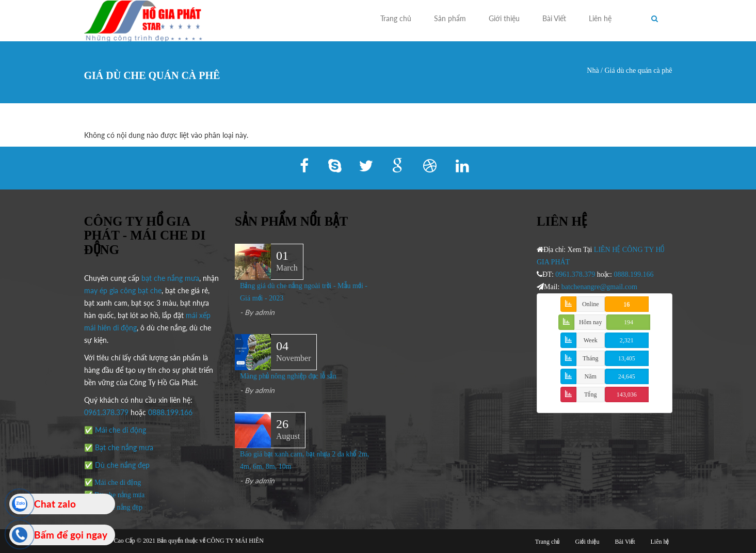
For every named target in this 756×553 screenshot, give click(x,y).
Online (591, 304)
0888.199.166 (170, 412)
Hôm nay (590, 322)
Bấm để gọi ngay (71, 535)
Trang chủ (396, 18)
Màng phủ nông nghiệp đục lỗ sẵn (288, 376)
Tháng (591, 358)
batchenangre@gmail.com (599, 287)
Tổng (590, 394)
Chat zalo (55, 504)
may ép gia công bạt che (123, 290)
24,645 (627, 376)
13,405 (627, 358)
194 (629, 322)
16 (626, 304)
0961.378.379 (106, 412)
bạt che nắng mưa (170, 278)
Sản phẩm (450, 18)
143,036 (627, 394)
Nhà (593, 70)
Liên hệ (600, 18)
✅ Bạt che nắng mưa (119, 447)
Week (591, 340)
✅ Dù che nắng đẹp (117, 465)
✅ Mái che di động (115, 430)
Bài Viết (554, 18)
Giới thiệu (504, 18)
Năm (591, 376)
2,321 (627, 340)
